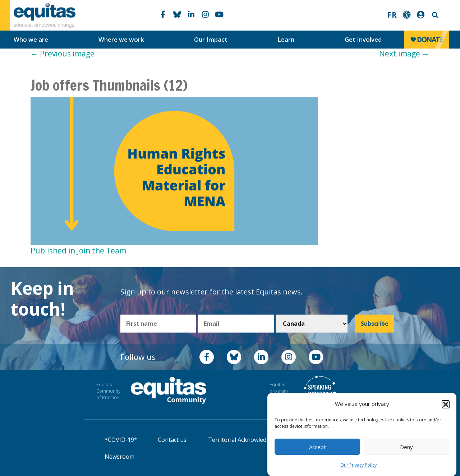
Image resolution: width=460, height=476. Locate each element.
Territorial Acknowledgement (248, 440)
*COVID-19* (121, 440)
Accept (318, 447)
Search (434, 15)
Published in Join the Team (78, 251)
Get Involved (363, 39)
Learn (286, 39)
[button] (446, 404)
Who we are (31, 39)
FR (392, 15)
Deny (406, 447)
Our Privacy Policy (358, 465)
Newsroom (119, 457)
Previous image (63, 54)
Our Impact (211, 39)
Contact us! (173, 440)
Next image (404, 54)
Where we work (121, 39)
